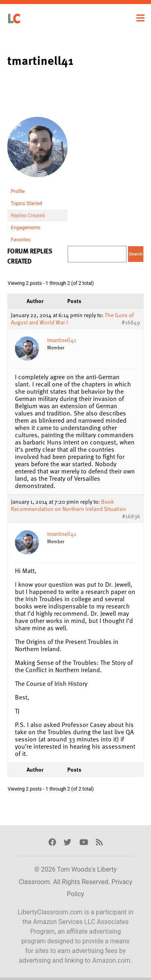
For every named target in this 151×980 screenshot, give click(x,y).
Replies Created (28, 216)
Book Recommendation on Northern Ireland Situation (68, 505)
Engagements (26, 228)
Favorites (21, 240)
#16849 (131, 322)
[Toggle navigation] (141, 18)
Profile (18, 191)
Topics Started (27, 203)
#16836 (131, 516)
